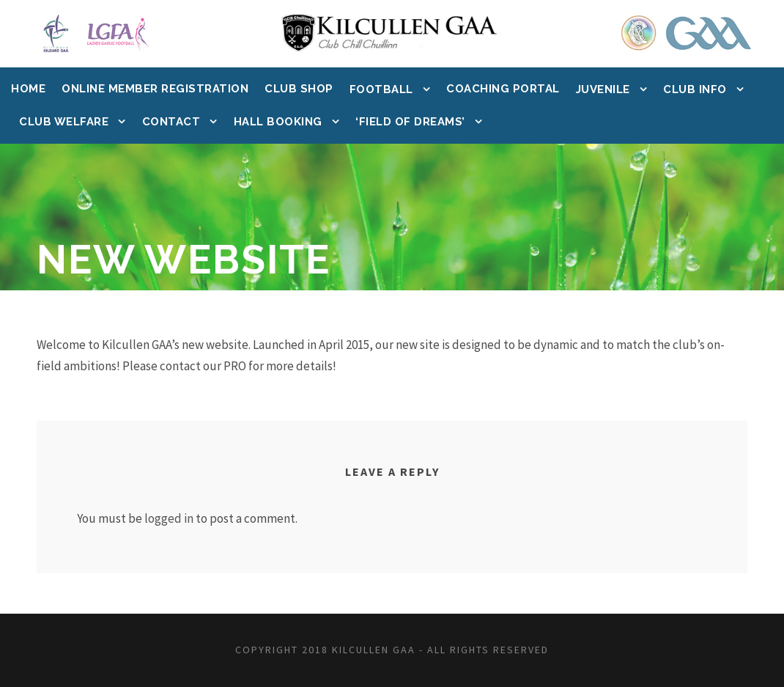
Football (381, 89)
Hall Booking (278, 122)
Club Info (695, 89)
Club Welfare (64, 122)
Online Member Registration (155, 89)
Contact (171, 122)
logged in (169, 518)
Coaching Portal (503, 89)
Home (28, 89)
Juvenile (603, 89)
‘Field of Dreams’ (410, 122)
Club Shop (299, 89)
